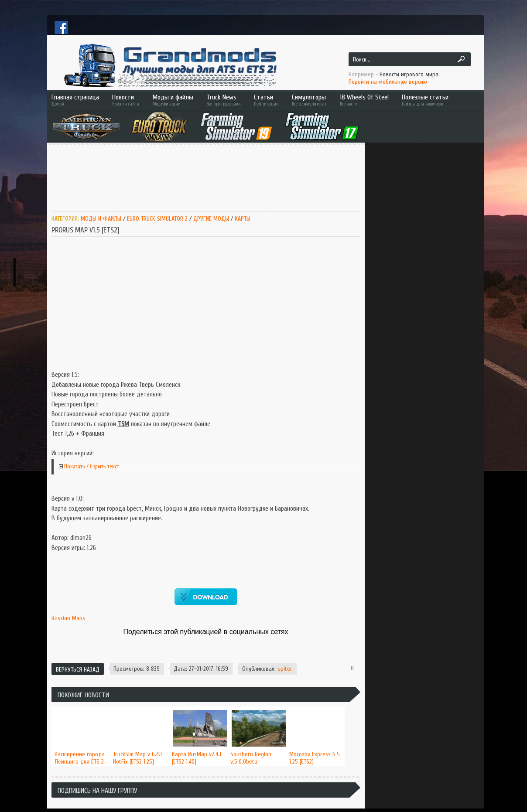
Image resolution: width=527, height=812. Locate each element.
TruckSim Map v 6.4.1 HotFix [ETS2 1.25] (137, 758)
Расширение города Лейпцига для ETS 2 (80, 758)
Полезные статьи (438, 100)
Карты (243, 219)
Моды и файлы (173, 100)
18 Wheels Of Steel (364, 100)
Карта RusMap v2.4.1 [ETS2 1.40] (197, 758)
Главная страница (75, 100)
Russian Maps (68, 618)
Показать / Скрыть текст (92, 466)
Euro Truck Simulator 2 (157, 219)
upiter (285, 669)
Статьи (266, 100)
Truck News (224, 100)
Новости (126, 100)
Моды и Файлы (101, 219)
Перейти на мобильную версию (388, 82)
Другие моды (211, 219)
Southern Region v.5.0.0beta (251, 758)
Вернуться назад (78, 670)
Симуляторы (309, 100)
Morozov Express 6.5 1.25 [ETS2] (315, 758)
